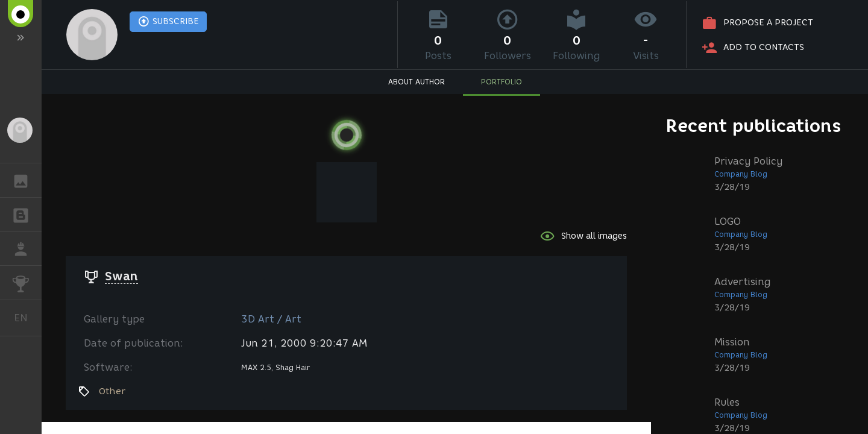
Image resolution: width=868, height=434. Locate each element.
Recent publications (753, 126)
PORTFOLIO (502, 82)
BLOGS (27, 214)
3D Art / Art (271, 319)
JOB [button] (27, 249)
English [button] (25, 318)
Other (112, 391)
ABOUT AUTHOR (417, 82)
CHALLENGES (27, 282)
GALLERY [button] (27, 180)
